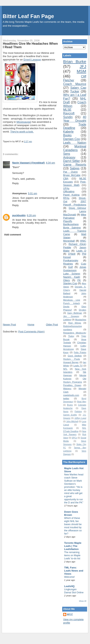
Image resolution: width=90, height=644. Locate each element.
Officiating (69, 191)
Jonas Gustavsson (75, 269)
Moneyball (69, 241)
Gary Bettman (75, 313)
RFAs (66, 198)
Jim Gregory (71, 316)
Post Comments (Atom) (31, 332)
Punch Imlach (72, 303)
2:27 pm (28, 141)
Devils (66, 306)
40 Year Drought (75, 119)
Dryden (83, 310)
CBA (66, 178)
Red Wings (75, 323)
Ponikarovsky (71, 260)
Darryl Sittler (72, 161)
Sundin (68, 117)
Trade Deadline (75, 126)
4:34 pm (50, 163)
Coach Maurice (75, 84)
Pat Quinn (70, 172)
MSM (82, 71)
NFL (65, 369)
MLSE (67, 110)
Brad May (82, 402)
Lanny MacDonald (75, 213)
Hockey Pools (72, 359)
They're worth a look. (22, 132)
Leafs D (81, 251)
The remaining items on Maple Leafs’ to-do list (72, 555)
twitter (66, 398)
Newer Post (9, 325)
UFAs (66, 188)
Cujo (84, 264)
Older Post (52, 325)
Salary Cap (78, 88)
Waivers (67, 388)
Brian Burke (75, 61)
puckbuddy (19, 215)
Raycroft (69, 113)
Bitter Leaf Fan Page (28, 16)
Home (31, 325)
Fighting (78, 412)
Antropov (69, 157)
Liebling (67, 319)
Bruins (70, 405)
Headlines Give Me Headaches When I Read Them (30, 45)
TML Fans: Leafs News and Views (74, 571)
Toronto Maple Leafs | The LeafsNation (73, 546)
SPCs (74, 438)
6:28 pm (31, 215)
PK (79, 280)
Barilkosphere (71, 224)
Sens (67, 154)
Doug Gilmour (78, 208)
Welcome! (69, 577)
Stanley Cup (70, 283)
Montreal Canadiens (75, 148)
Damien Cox (72, 139)
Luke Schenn (72, 274)
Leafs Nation (75, 143)
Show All (83, 601)
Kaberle (68, 132)
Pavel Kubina (71, 195)
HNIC (83, 241)
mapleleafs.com (71, 395)
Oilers (66, 280)
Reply (15, 183)
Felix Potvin (80, 352)
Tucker (75, 91)
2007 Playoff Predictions (75, 203)
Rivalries (68, 264)
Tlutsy (71, 336)
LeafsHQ (69, 586)
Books (67, 135)
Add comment (13, 235)
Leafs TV (78, 366)
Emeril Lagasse (32, 60)
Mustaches (81, 319)
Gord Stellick (75, 356)
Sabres (75, 168)
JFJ (83, 66)
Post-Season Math (75, 183)
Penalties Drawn (72, 385)
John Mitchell (72, 421)
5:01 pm (33, 193)
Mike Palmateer (75, 216)
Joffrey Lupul (80, 418)
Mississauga (24, 122)
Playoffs (68, 221)
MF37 (70, 614)
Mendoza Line (72, 300)
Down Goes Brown (71, 513)
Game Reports (75, 165)
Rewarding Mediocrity (75, 333)
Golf (70, 267)
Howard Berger (71, 362)
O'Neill (72, 254)
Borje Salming (72, 228)
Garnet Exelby (70, 415)
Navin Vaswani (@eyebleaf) (28, 163)
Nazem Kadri (72, 277)
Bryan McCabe (72, 175)
